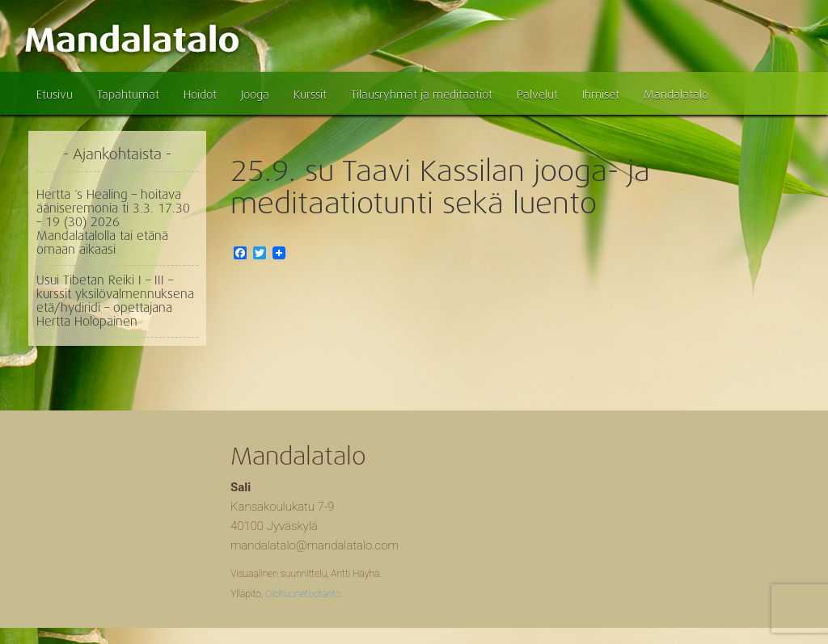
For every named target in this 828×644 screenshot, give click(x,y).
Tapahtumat (128, 95)
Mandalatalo (676, 95)
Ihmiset (601, 95)
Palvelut (537, 95)
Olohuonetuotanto (303, 594)
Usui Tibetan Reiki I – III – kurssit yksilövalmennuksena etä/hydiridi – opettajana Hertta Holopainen (115, 301)
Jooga (255, 95)
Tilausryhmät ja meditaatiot (422, 95)
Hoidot (200, 95)
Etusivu (55, 95)
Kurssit (310, 95)
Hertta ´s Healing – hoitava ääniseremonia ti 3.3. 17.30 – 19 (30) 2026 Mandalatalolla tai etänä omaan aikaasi (113, 222)
